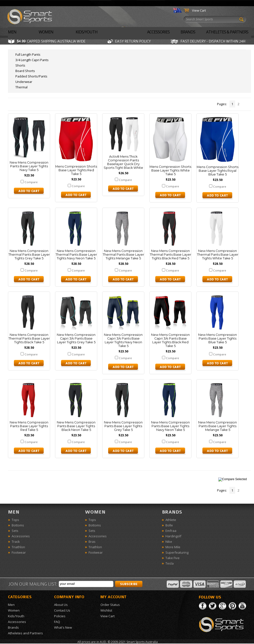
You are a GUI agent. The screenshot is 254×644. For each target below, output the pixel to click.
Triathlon (18, 547)
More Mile (173, 547)
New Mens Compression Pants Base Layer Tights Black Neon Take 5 (76, 426)
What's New (151, 3)
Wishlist (232, 3)
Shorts (20, 65)
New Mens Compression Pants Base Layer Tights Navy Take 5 (29, 166)
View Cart (199, 10)
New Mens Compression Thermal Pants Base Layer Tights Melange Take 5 (123, 255)
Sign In (170, 3)
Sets (15, 531)
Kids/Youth (87, 32)
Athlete (171, 520)
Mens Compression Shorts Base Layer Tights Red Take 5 (76, 170)
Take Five (173, 558)
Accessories (158, 32)
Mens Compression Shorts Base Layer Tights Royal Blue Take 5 (218, 171)
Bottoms (18, 525)
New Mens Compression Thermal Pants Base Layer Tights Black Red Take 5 (171, 255)
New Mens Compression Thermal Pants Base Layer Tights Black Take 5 (29, 338)
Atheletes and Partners (25, 633)
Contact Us (129, 3)
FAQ (57, 622)
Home (94, 3)
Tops (15, 520)
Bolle (169, 525)
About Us (110, 3)
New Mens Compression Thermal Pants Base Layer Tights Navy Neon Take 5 (76, 255)
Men (12, 32)
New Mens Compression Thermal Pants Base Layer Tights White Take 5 (218, 255)
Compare (31, 182)
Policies (60, 616)
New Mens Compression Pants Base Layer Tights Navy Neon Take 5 (170, 426)
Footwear (19, 552)
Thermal (21, 87)
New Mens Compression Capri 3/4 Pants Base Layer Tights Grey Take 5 (76, 338)
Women (46, 32)
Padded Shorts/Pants (31, 76)
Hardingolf (173, 536)
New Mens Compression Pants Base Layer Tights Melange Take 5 (218, 426)
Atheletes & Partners (227, 32)
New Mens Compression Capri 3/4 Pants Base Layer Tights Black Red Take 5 (170, 340)
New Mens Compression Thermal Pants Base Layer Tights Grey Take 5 (29, 255)
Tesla (170, 563)
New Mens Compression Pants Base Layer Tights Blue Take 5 (218, 338)
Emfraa (171, 531)
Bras (92, 542)
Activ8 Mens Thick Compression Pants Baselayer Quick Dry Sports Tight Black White (123, 162)
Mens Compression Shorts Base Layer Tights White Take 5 (170, 170)
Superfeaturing (177, 552)
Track (16, 542)
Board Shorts (25, 71)
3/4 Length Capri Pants (32, 60)
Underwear (24, 82)
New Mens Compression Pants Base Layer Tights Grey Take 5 (123, 426)
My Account (188, 3)
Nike (169, 542)
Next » (247, 104)
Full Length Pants (28, 54)
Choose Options (29, 191)
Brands (188, 32)
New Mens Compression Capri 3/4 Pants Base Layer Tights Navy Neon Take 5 (123, 340)
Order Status (211, 3)
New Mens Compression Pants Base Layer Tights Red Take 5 (29, 426)
